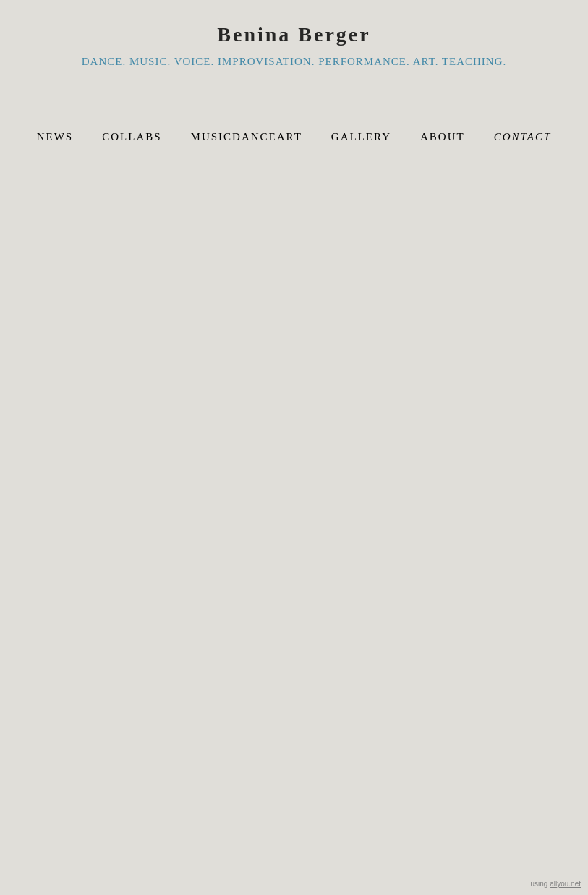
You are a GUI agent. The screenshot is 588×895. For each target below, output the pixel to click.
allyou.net (565, 884)
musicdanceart (247, 137)
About (443, 137)
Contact (523, 137)
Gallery (361, 137)
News (55, 137)
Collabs (132, 137)
